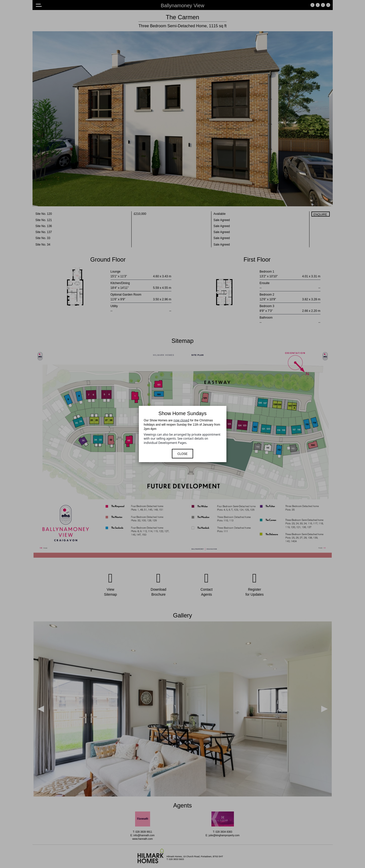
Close (182, 454)
